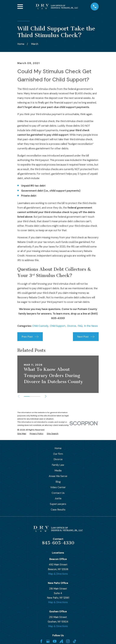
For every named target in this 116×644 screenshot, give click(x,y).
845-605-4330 (58, 543)
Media (58, 470)
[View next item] (46, 396)
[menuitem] (22, 434)
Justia (58, 498)
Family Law (58, 465)
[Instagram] (68, 641)
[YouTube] (55, 641)
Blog (58, 482)
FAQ (80, 326)
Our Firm (58, 454)
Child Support (58, 326)
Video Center (58, 487)
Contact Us (58, 493)
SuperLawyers (58, 504)
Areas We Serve (58, 476)
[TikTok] (75, 641)
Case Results (58, 510)
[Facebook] (41, 641)
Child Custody (40, 326)
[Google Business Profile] (48, 641)
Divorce (72, 326)
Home (58, 448)
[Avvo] (61, 641)
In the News (91, 326)
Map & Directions (58, 574)
